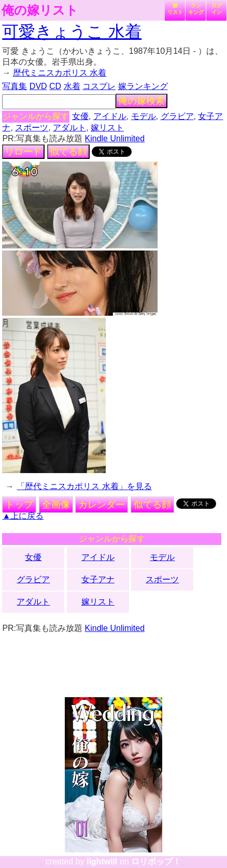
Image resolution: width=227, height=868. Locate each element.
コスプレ (99, 86)
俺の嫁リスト (40, 10)
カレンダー (102, 505)
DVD (38, 86)
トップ (19, 505)
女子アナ (98, 579)
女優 (80, 116)
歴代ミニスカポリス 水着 (60, 73)
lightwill (102, 862)
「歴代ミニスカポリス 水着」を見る (84, 486)
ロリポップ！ (156, 862)
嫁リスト (175, 9)
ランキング (196, 9)
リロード (23, 152)
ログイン (217, 9)
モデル (144, 116)
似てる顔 (68, 152)
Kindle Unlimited (115, 138)
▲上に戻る (23, 516)
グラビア (177, 116)
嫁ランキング (143, 86)
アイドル (110, 116)
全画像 (56, 505)
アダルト (69, 128)
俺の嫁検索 (141, 101)
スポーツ (32, 128)
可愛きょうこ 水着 (72, 32)
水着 (72, 86)
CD (55, 86)
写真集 (15, 86)
